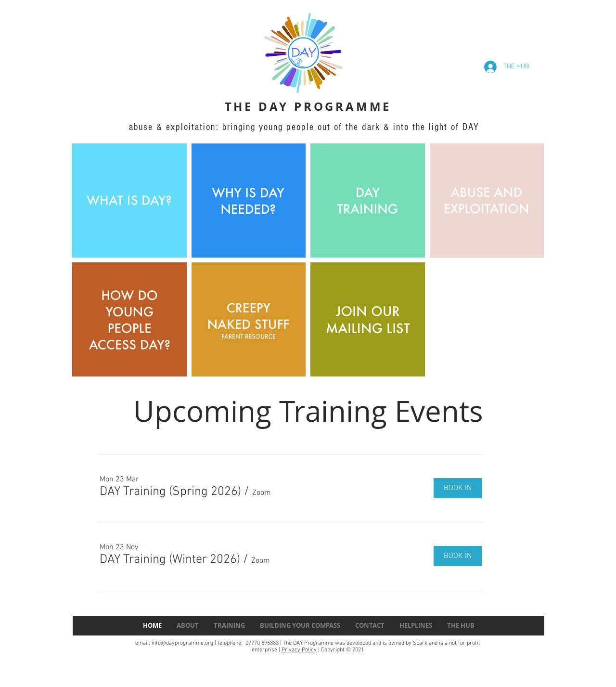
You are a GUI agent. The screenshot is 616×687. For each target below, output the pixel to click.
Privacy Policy (299, 650)
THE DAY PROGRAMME (308, 106)
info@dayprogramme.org (182, 643)
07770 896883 (261, 643)
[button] (170, 492)
